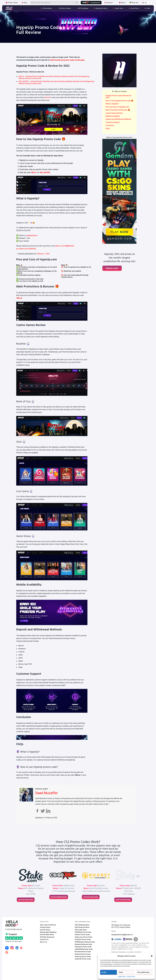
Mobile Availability (113, 116)
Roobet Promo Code (82, 935)
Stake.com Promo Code (83, 937)
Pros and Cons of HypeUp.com (117, 107)
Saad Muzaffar (46, 793)
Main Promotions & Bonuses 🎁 (118, 110)
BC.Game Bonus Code (83, 952)
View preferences (143, 972)
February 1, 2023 (43, 254)
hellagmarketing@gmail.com (122, 935)
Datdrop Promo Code (82, 954)
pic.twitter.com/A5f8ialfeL (26, 249)
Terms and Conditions (48, 925)
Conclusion (110, 125)
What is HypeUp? (112, 104)
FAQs (108, 128)
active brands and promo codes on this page (67, 60)
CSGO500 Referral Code (84, 949)
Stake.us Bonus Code (83, 956)
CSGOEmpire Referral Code (85, 942)
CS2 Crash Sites (81, 930)
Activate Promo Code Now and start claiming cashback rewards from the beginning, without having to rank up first (54, 77)
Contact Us (44, 939)
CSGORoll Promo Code (83, 932)
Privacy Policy (131, 976)
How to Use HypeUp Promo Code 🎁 (119, 101)
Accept (104, 972)
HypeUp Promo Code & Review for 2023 (119, 97)
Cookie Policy (122, 976)
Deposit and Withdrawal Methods (118, 119)
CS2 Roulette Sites (82, 927)
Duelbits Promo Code (83, 939)
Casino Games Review (114, 113)
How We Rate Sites (47, 935)
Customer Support (113, 122)
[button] (152, 956)
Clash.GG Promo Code (83, 959)
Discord (47, 97)
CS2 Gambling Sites (82, 925)
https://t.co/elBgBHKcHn (65, 246)
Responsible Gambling (48, 932)
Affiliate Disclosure (47, 937)
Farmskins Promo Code (83, 947)
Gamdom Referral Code (83, 944)
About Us (43, 942)
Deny (121, 972)
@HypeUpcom (32, 235)
